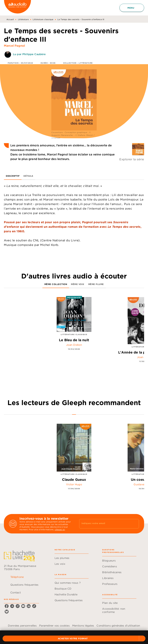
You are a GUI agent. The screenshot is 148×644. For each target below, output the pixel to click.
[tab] (13, 176)
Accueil (10, 19)
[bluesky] (7, 612)
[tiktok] (34, 606)
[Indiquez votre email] (105, 524)
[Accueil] (17, 8)
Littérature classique (43, 19)
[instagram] (18, 606)
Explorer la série (132, 159)
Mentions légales (83, 626)
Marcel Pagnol (14, 46)
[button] (74, 638)
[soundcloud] (12, 606)
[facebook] (7, 606)
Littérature (23, 19)
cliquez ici (60, 529)
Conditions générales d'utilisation (118, 626)
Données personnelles (22, 626)
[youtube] (23, 606)
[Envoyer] (135, 524)
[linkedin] (29, 606)
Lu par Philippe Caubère (29, 54)
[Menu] (132, 8)
